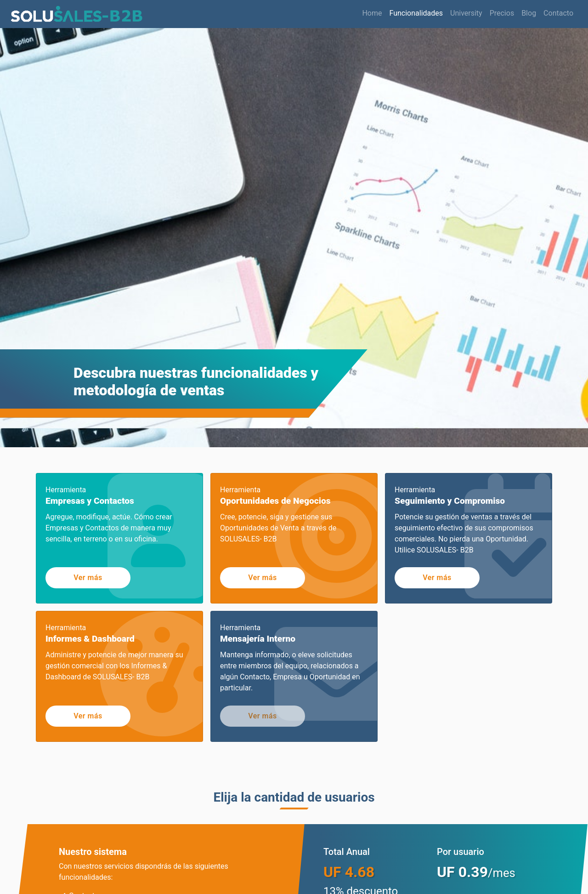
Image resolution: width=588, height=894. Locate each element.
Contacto (558, 13)
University (466, 13)
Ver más (88, 578)
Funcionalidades (416, 13)
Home (372, 13)
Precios (502, 13)
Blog (529, 13)
